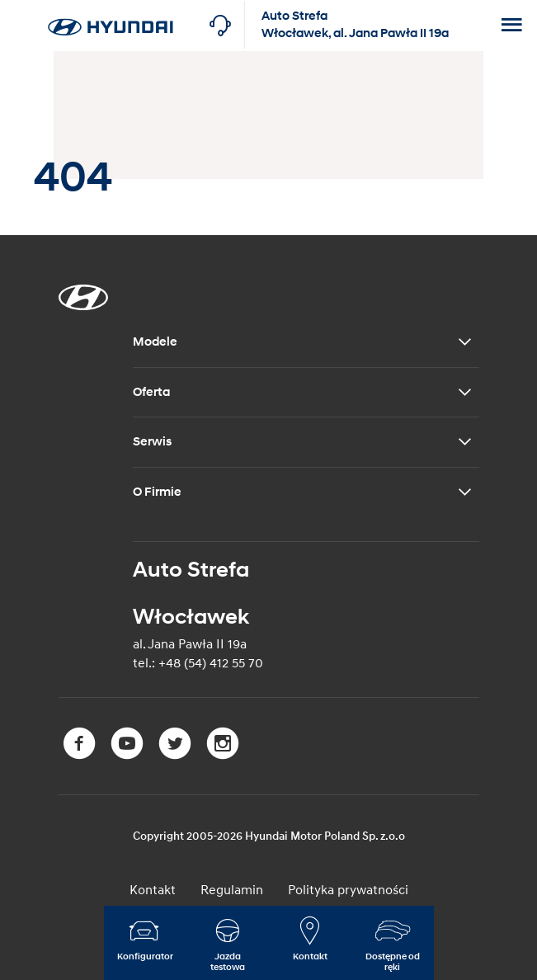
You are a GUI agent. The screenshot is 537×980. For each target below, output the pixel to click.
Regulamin (232, 890)
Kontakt (153, 890)
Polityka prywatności (348, 890)
